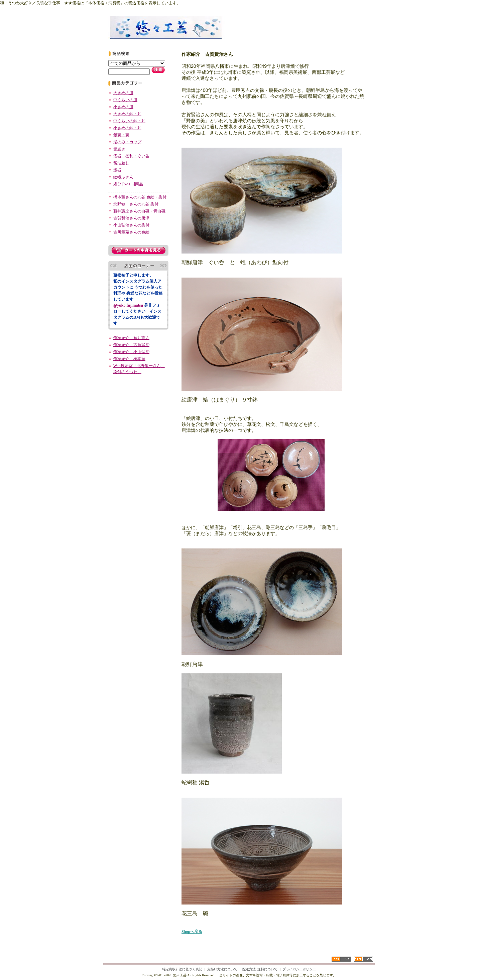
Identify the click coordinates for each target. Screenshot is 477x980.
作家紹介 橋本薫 (129, 359)
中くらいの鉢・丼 (129, 121)
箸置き (119, 149)
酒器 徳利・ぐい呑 (131, 156)
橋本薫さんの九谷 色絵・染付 (140, 197)
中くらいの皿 (125, 100)
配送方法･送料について (260, 969)
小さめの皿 (123, 107)
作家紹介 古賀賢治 (131, 345)
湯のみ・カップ (127, 142)
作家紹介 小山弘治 (131, 352)
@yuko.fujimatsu (128, 305)
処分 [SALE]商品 (128, 184)
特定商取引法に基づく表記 (182, 969)
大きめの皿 (123, 93)
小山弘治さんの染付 (131, 225)
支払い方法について (222, 969)
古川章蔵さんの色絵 (131, 232)
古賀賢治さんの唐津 (131, 218)
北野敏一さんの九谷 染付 (136, 204)
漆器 (117, 170)
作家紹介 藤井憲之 (131, 338)
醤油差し (121, 163)
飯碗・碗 (121, 135)
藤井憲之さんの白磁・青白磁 (139, 211)
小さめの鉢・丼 (127, 128)
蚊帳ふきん (123, 177)
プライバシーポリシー (299, 969)
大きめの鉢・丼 (127, 114)
